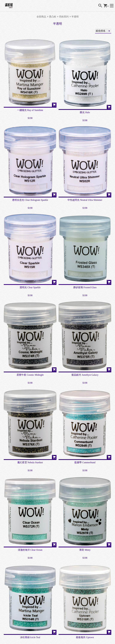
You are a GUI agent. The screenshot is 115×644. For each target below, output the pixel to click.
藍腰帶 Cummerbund (85, 462)
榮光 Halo (85, 112)
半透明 (75, 17)
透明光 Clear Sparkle (30, 287)
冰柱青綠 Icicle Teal (30, 637)
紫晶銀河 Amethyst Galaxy (85, 375)
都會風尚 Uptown (85, 637)
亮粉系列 (64, 17)
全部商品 (41, 17)
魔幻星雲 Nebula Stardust (30, 462)
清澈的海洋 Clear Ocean (30, 550)
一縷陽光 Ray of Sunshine (30, 110)
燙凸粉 (53, 17)
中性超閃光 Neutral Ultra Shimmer (85, 200)
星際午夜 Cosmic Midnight (30, 375)
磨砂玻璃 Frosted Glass (85, 287)
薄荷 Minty (85, 550)
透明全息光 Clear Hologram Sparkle (30, 200)
